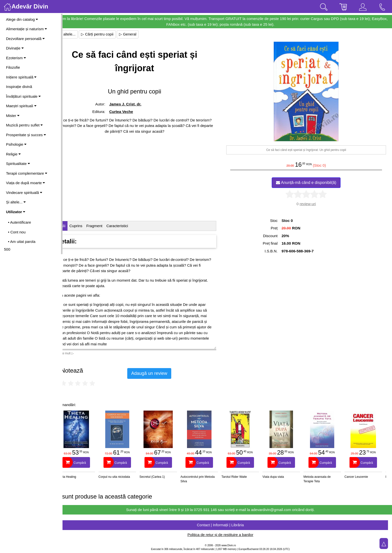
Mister (13, 116)
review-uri (311, 204)
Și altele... (16, 202)
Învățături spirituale (23, 96)
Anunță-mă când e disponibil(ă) (310, 183)
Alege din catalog (22, 19)
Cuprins (90, 226)
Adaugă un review (163, 373)
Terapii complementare (27, 173)
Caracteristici (131, 226)
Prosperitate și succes (26, 135)
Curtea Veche (133, 112)
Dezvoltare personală (25, 39)
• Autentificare (19, 222)
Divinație (15, 48)
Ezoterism (16, 58)
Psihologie (16, 144)
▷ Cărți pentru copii (111, 34)
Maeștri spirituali (21, 106)
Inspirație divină (19, 87)
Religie (13, 154)
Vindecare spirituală (24, 193)
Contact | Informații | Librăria (227, 525)
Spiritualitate (18, 164)
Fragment (108, 226)
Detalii (74, 226)
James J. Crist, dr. (137, 104)
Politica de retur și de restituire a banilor (227, 535)
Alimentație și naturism (26, 29)
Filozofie (13, 67)
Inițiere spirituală (21, 77)
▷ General (141, 34)
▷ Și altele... (79, 34)
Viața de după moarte (25, 183)
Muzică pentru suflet (24, 125)
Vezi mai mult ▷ (77, 353)
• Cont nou (17, 232)
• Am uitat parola (22, 242)
